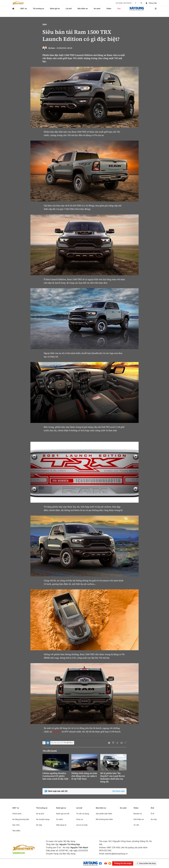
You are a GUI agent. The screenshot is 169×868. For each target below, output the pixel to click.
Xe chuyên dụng (43, 819)
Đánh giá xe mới (63, 814)
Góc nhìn (16, 825)
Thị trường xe (38, 9)
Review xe (138, 814)
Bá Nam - (52, 48)
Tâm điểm (16, 831)
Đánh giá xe (55, 9)
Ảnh (119, 9)
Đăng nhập (153, 3)
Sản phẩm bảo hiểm (104, 814)
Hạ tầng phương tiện (21, 819)
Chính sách (17, 814)
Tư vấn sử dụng (83, 814)
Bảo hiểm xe (83, 9)
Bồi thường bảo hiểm (104, 819)
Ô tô (152, 814)
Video (109, 9)
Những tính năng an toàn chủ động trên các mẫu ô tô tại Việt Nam (84, 776)
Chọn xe (80, 819)
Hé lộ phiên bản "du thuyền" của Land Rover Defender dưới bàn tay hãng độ (113, 777)
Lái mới (69, 9)
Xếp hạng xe (61, 825)
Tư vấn (136, 825)
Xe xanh (97, 9)
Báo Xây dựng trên (62, 743)
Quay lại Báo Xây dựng (146, 863)
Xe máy (39, 825)
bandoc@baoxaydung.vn (116, 854)
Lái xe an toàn (82, 825)
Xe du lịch (40, 814)
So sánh (60, 819)
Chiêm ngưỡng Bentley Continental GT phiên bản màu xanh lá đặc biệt (55, 776)
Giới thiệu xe (139, 819)
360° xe (24, 9)
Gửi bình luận (119, 791)
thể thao (57, 732)
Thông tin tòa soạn (123, 863)
